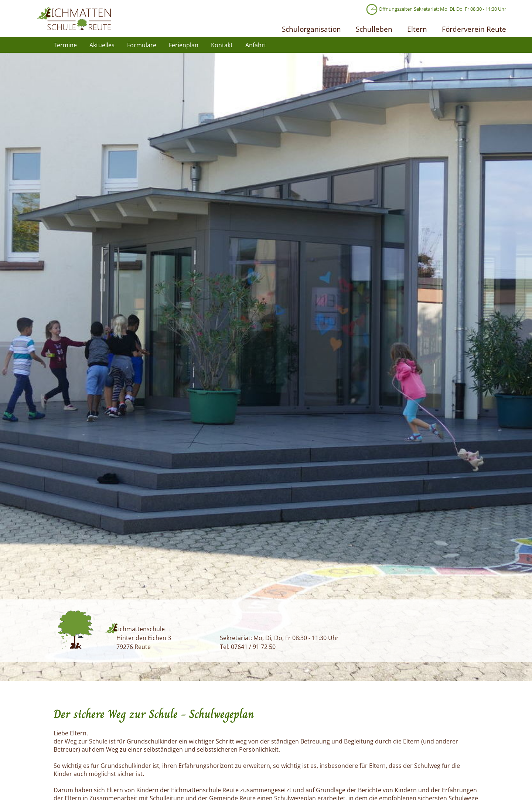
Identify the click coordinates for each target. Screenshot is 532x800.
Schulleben (374, 29)
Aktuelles (102, 45)
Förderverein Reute (474, 29)
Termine (65, 45)
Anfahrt (256, 45)
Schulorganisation (311, 29)
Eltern (417, 29)
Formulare (142, 45)
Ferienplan (184, 45)
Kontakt (222, 45)
